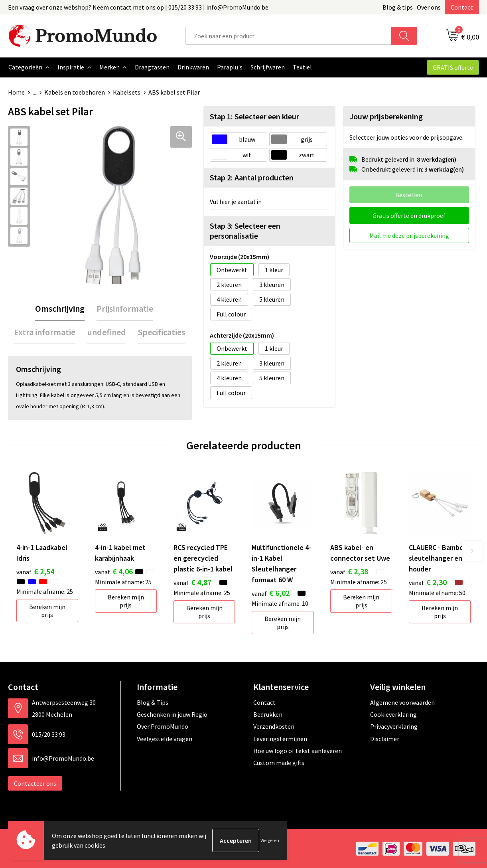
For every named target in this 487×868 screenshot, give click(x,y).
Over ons (429, 7)
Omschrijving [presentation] (60, 308)
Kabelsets (127, 92)
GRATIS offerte (453, 67)
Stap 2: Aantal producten (252, 177)
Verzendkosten (274, 726)
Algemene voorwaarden (402, 702)
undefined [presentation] (107, 332)
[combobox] (289, 36)
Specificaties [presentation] (162, 332)
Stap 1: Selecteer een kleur (254, 116)
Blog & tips (398, 7)
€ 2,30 (428, 582)
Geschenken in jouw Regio (172, 714)
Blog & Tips (153, 702)
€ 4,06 (114, 571)
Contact (462, 7)
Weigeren (270, 840)
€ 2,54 (35, 571)
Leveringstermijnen (280, 738)
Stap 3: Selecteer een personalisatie (245, 230)
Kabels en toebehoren (75, 92)
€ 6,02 (271, 592)
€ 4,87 (192, 582)
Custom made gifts (279, 762)
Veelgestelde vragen (165, 738)
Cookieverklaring (393, 714)
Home (16, 92)
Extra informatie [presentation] (45, 332)
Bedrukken (268, 714)
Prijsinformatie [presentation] (125, 308)
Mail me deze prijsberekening (409, 235)
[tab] (60, 308)
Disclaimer (385, 738)
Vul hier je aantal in (236, 201)
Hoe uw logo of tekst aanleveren (298, 750)
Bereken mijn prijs (47, 610)
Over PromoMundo (163, 726)
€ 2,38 (349, 571)
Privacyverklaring (394, 726)
